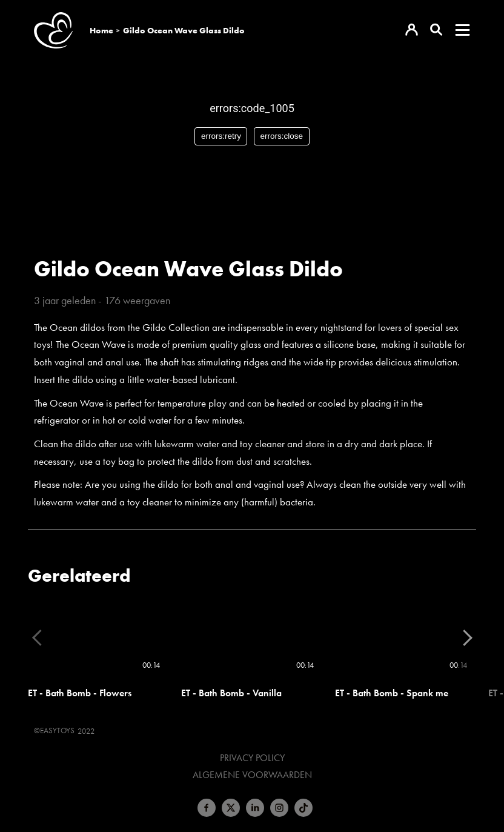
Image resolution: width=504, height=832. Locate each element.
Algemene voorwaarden (252, 775)
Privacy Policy (252, 758)
